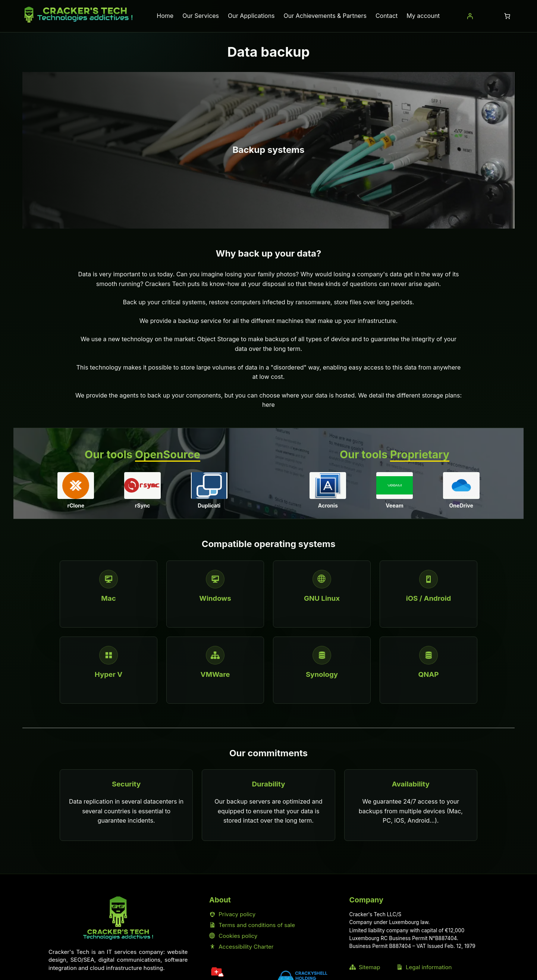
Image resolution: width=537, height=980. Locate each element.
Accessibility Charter (241, 947)
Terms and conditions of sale (252, 925)
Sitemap (365, 967)
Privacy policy (232, 914)
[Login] (470, 16)
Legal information (424, 967)
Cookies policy (233, 936)
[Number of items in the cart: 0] (507, 16)
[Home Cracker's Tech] (118, 918)
